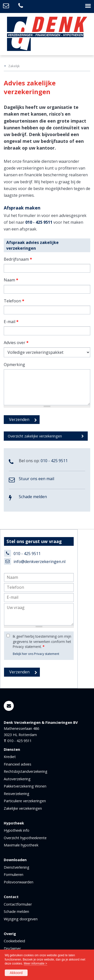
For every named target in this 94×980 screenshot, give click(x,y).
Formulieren (14, 875)
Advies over (16, 343)
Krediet (10, 757)
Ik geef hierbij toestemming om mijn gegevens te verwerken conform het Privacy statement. (42, 641)
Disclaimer (12, 948)
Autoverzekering (17, 779)
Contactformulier (18, 904)
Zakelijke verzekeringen (23, 808)
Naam (11, 280)
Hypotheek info (17, 830)
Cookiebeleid (14, 941)
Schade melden (33, 497)
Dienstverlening (17, 867)
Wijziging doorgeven (21, 919)
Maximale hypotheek (21, 845)
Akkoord (16, 973)
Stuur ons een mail (36, 479)
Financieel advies (18, 764)
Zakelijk (14, 66)
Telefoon (14, 301)
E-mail (11, 322)
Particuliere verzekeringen (25, 801)
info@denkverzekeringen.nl (39, 562)
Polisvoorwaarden (19, 882)
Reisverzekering (17, 794)
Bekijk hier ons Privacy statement (36, 654)
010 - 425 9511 (39, 222)
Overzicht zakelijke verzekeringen (35, 436)
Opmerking (14, 365)
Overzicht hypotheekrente (25, 838)
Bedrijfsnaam (18, 259)
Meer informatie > (35, 964)
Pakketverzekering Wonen (25, 786)
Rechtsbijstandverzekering (26, 771)
